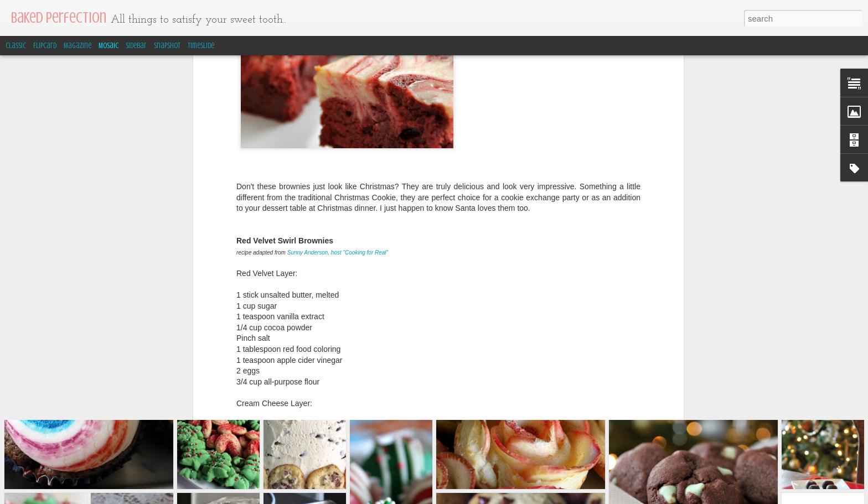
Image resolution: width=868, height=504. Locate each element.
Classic (16, 46)
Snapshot (167, 46)
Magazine (77, 46)
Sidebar (136, 46)
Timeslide (201, 46)
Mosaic (108, 46)
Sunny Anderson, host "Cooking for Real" (338, 132)
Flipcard (45, 46)
